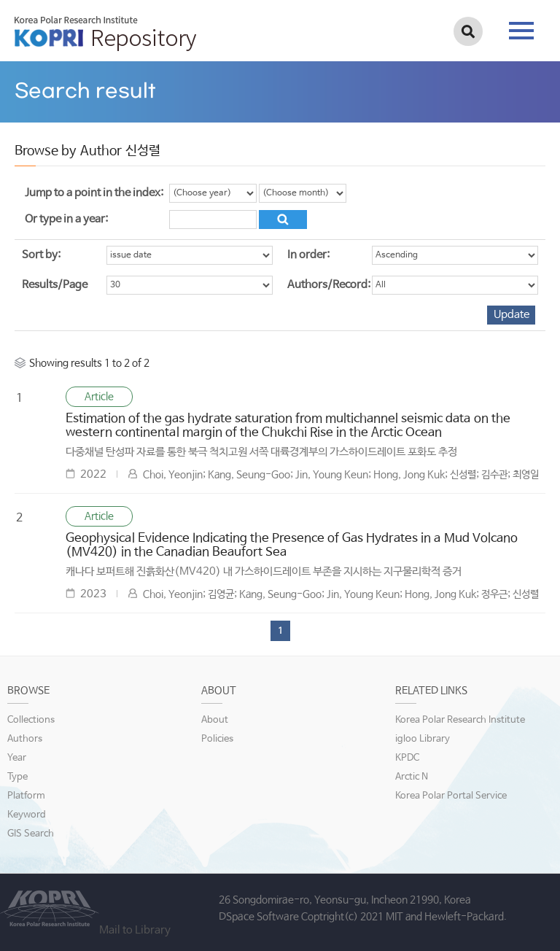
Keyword (27, 815)
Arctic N (412, 777)
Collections (31, 720)
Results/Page (55, 285)
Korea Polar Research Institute (460, 720)
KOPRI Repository (105, 34)
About (215, 720)
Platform (26, 796)
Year (17, 758)
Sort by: (41, 255)
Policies (217, 739)
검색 (468, 31)
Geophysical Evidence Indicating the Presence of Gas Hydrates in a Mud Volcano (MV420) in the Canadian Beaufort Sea (292, 546)
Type (17, 777)
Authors (25, 739)
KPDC (407, 758)
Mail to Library (135, 930)
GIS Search (31, 834)
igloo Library (423, 739)
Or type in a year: (66, 219)
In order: (308, 255)
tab (521, 31)
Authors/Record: (329, 285)
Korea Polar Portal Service (451, 796)
